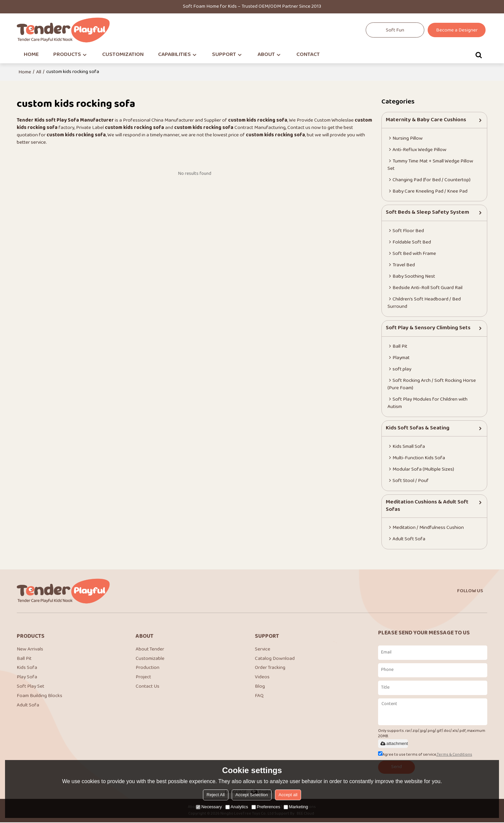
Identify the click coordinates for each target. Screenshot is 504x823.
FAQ (259, 697)
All (39, 72)
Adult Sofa (28, 706)
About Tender (150, 650)
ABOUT (266, 55)
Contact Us (148, 688)
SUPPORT (224, 55)
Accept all (288, 795)
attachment (394, 744)
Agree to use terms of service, (425, 755)
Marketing (296, 807)
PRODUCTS (67, 55)
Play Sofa (27, 678)
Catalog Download (275, 659)
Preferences (266, 807)
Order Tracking (270, 668)
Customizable (150, 659)
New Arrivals (30, 650)
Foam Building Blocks (40, 697)
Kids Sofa (27, 668)
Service (263, 650)
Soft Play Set (30, 688)
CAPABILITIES (174, 55)
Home (25, 72)
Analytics (237, 807)
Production (148, 668)
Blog (260, 688)
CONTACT (308, 55)
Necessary (209, 807)
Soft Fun (395, 30)
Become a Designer (457, 30)
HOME (31, 55)
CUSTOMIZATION (123, 55)
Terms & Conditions (454, 755)
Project (143, 678)
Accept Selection (252, 795)
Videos (262, 678)
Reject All (216, 795)
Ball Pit (24, 659)
